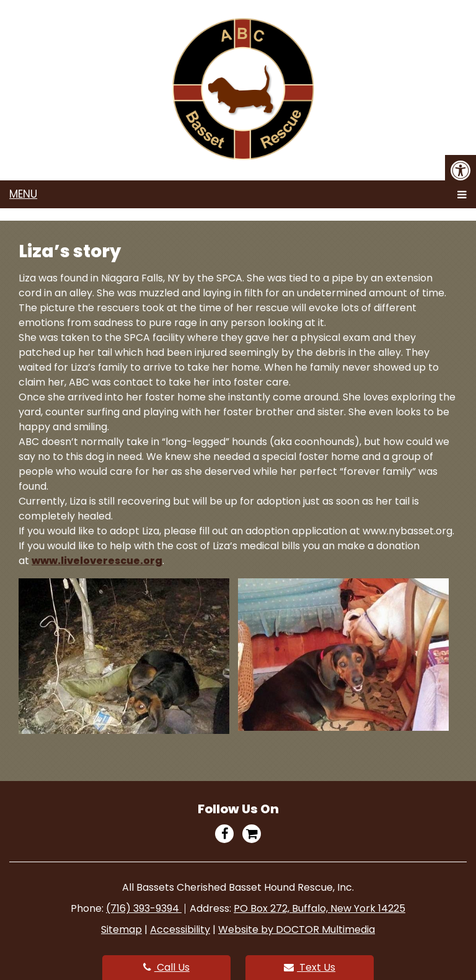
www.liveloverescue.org (97, 561)
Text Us (310, 967)
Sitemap (121, 929)
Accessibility (180, 929)
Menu (23, 194)
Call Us (166, 967)
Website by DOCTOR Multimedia (297, 929)
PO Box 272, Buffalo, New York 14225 (320, 908)
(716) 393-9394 (144, 908)
